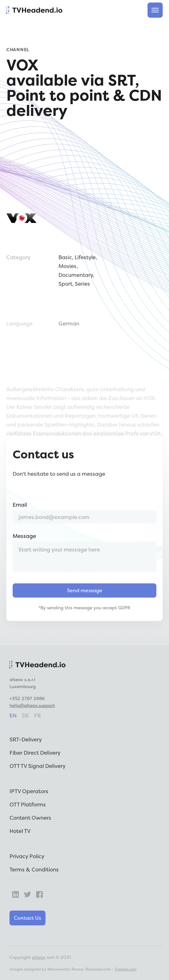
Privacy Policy (27, 856)
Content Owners (30, 818)
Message (24, 544)
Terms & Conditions (34, 869)
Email (20, 512)
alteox (39, 957)
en (13, 715)
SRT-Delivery (26, 739)
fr (38, 715)
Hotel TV (20, 831)
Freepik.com (126, 969)
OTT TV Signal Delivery (37, 766)
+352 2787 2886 (27, 698)
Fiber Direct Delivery (35, 753)
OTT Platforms (28, 804)
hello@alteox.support (32, 705)
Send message (85, 598)
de (26, 715)
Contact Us (27, 918)
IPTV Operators (29, 791)
